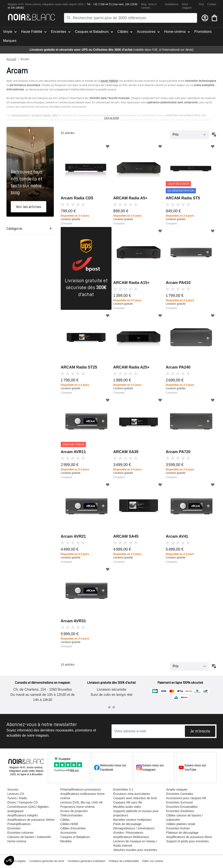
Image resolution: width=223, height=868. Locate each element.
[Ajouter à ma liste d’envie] (108, 146)
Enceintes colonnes (20, 833)
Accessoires (68, 833)
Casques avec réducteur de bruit (135, 798)
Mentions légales (16, 861)
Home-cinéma (17, 841)
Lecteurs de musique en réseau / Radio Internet (135, 843)
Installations (172, 4)
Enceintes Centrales (180, 794)
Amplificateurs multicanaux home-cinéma (83, 796)
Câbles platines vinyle (181, 824)
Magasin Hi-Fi (16, 4)
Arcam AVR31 (73, 621)
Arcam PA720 (178, 452)
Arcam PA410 (178, 283)
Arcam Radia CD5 (77, 198)
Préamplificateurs (19, 824)
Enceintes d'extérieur (180, 811)
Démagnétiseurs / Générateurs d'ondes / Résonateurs (134, 830)
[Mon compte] (205, 18)
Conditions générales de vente (47, 861)
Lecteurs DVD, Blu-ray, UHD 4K (81, 802)
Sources (13, 789)
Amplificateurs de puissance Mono (189, 837)
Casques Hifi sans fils (128, 802)
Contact (212, 4)
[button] (9, 861)
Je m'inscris (200, 731)
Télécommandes (71, 815)
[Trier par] (189, 135)
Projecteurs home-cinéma (77, 807)
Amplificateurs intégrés (23, 815)
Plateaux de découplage (182, 833)
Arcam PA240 (178, 367)
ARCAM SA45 (126, 536)
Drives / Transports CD (23, 802)
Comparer (66, 224)
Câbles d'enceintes (73, 828)
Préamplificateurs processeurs (81, 789)
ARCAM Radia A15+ (131, 283)
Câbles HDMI (69, 824)
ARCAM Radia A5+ (130, 198)
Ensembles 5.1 (123, 789)
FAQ (201, 4)
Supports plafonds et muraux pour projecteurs (136, 813)
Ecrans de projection (74, 811)
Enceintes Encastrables (182, 807)
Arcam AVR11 (73, 452)
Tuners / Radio (17, 798)
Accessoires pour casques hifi (186, 798)
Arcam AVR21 (73, 536)
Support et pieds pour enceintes (187, 841)
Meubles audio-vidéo (127, 807)
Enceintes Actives (178, 828)
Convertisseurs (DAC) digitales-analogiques (28, 809)
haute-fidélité (109, 81)
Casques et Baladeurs (75, 837)
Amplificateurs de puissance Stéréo (31, 820)
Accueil (11, 59)
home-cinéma (33, 4)
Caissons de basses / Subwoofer (29, 837)
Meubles (66, 841)
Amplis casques (177, 789)
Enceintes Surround (179, 802)
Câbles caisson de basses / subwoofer (184, 818)
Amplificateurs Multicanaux (131, 837)
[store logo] (32, 17)
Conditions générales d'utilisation (86, 861)
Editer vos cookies (153, 861)
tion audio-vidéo (59, 4)
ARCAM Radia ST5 (183, 198)
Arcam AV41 (177, 536)
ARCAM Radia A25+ (131, 367)
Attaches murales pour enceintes (135, 850)
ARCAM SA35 (126, 452)
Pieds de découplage (127, 824)
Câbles (65, 820)
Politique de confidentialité (124, 861)
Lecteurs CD (16, 794)
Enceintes (14, 828)
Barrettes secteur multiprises (132, 820)
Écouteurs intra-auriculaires (132, 794)
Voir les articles (29, 207)
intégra (46, 4)
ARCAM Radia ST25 (79, 367)
